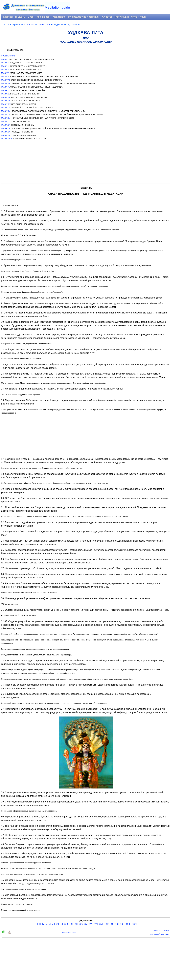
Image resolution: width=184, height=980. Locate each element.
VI (50, 924)
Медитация (59, 17)
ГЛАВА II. (5, 63)
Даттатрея (44, 25)
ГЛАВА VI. (5, 77)
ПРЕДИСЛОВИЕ (8, 56)
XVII (96, 924)
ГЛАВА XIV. (6, 104)
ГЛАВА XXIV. (7, 139)
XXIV (134, 924)
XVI (91, 924)
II (37, 924)
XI (68, 924)
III (40, 924)
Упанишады (43, 17)
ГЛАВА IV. (5, 70)
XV (86, 924)
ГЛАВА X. (5, 90)
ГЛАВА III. (5, 66)
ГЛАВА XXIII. (7, 135)
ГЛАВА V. (5, 73)
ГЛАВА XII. (6, 97)
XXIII (128, 924)
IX (62, 924)
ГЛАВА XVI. (6, 111)
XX (112, 924)
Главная (8, 17)
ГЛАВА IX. (5, 87)
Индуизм (20, 17)
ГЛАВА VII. (6, 80)
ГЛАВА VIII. (6, 83)
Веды (31, 17)
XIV (81, 924)
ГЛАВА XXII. (6, 132)
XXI (117, 924)
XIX (107, 924)
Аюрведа (107, 17)
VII (53, 924)
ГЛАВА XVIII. (7, 118)
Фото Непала (139, 17)
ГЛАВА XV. (6, 108)
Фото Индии (122, 17)
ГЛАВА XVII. (6, 115)
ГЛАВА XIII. (6, 101)
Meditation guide (57, 7)
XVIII (102, 924)
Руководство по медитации (84, 17)
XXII (122, 924)
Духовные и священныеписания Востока (28, 7)
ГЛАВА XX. (6, 125)
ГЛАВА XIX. (6, 121)
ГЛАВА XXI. (6, 128)
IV (43, 924)
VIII (58, 924)
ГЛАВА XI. (5, 94)
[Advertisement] (86, 161)
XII (72, 924)
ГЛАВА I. (5, 59)
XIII (76, 924)
